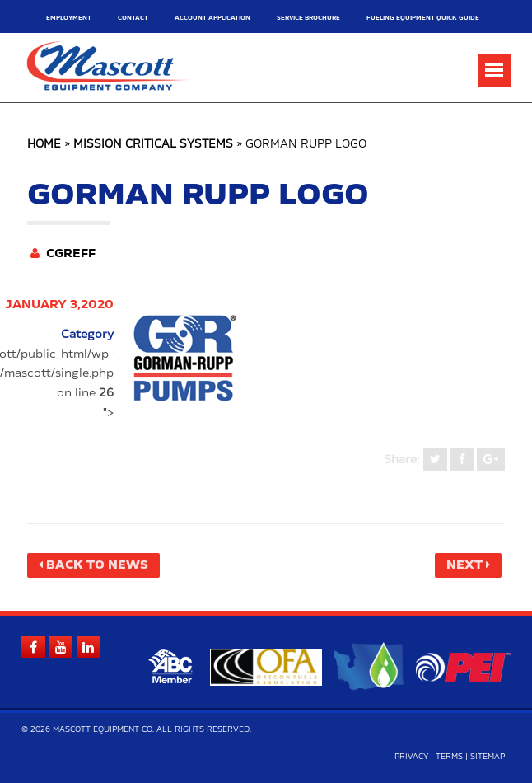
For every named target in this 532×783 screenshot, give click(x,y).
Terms (449, 757)
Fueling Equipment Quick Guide (423, 18)
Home (44, 145)
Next (464, 565)
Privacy (411, 757)
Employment (69, 18)
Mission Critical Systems (153, 145)
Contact (133, 18)
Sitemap (488, 757)
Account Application (212, 18)
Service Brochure (308, 18)
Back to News (97, 565)
